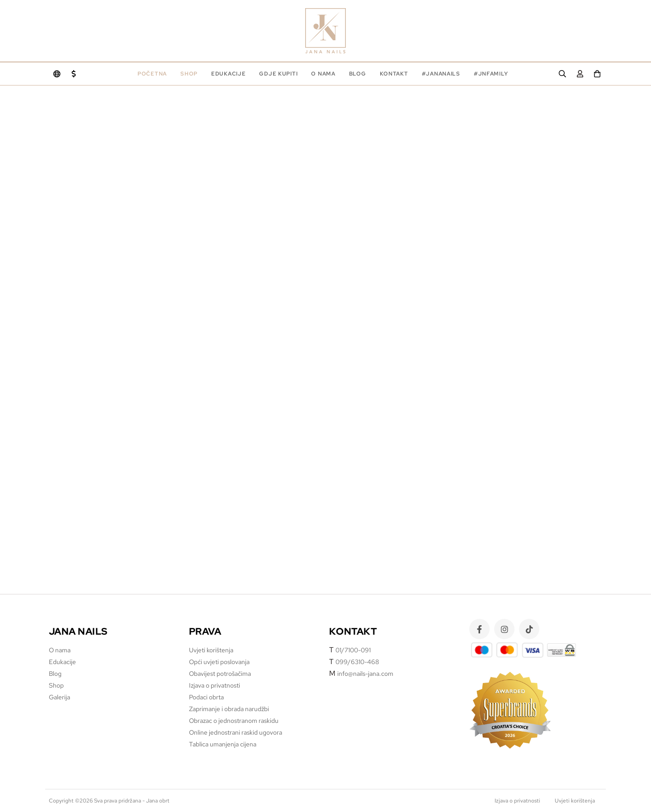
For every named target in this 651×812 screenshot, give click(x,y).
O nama (323, 74)
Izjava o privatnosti (215, 685)
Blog (358, 74)
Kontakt (394, 74)
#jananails (441, 74)
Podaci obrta (206, 697)
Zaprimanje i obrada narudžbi (229, 709)
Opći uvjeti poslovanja (219, 662)
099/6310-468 (357, 662)
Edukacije (62, 662)
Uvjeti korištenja (211, 650)
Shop (189, 74)
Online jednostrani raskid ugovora (236, 732)
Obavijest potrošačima (220, 674)
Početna (152, 74)
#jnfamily (491, 74)
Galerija (59, 697)
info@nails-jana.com (365, 674)
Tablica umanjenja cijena (223, 744)
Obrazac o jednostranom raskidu (234, 721)
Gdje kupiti (278, 74)
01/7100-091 (353, 650)
